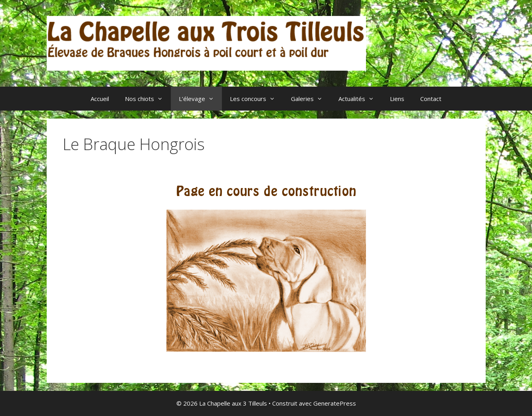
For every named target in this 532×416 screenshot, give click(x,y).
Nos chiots (148, 99)
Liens (397, 99)
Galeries (311, 99)
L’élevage (200, 99)
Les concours (256, 99)
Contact (431, 99)
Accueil (100, 99)
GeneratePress (335, 403)
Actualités (360, 99)
